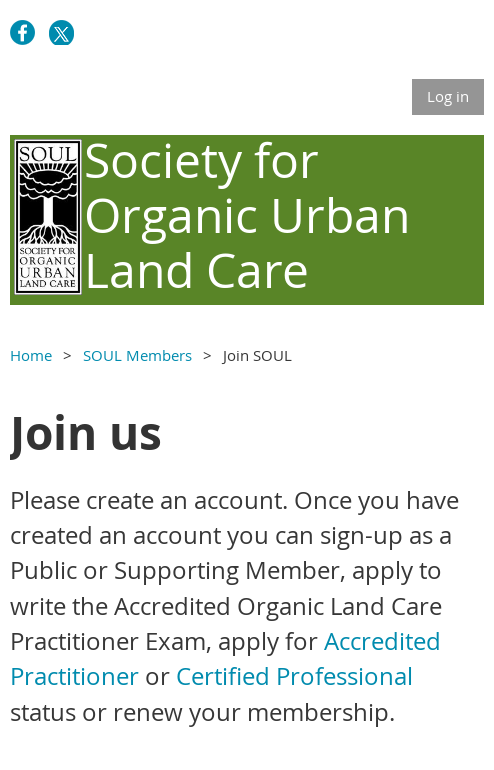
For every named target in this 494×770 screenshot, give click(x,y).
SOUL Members (137, 355)
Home (31, 355)
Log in (448, 96)
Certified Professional (294, 676)
